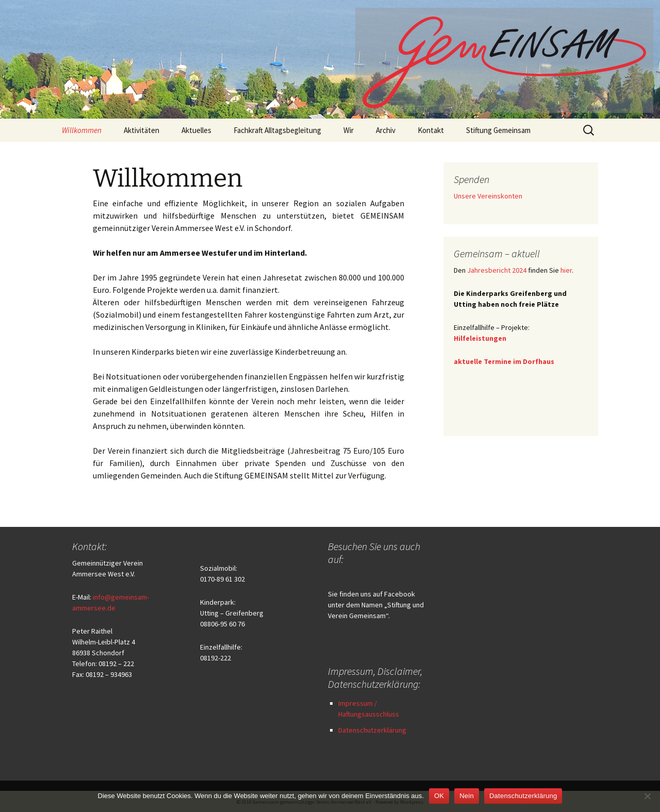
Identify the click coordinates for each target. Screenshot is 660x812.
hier (566, 270)
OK (439, 796)
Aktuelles (196, 130)
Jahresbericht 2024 (497, 270)
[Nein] (647, 796)
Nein (467, 796)
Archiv (386, 130)
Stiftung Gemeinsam (498, 130)
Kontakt (431, 130)
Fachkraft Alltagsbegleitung (277, 130)
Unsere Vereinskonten (488, 196)
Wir (349, 130)
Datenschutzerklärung (372, 730)
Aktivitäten (142, 130)
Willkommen (82, 130)
